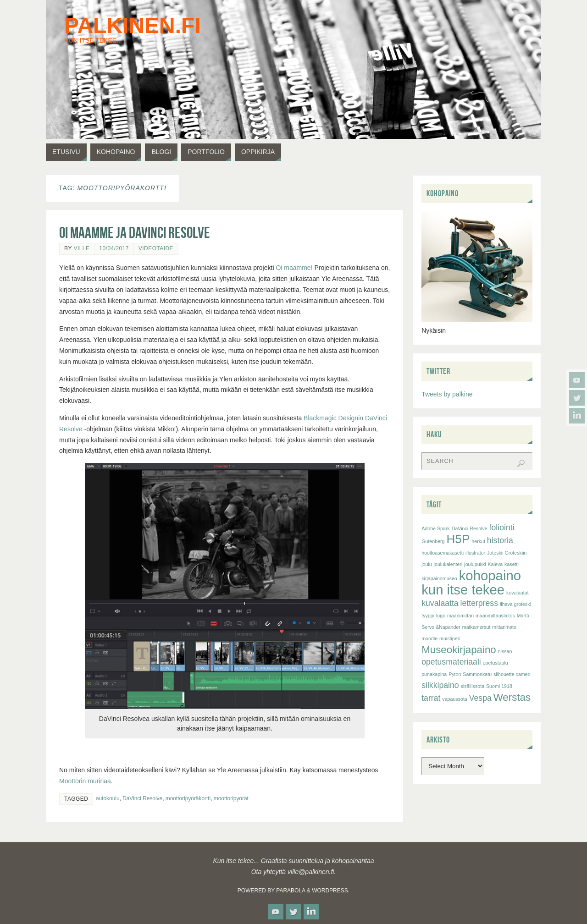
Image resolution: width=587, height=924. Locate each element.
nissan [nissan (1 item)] (505, 651)
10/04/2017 (114, 248)
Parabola (291, 891)
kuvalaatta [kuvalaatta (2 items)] (440, 603)
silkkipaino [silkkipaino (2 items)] (440, 685)
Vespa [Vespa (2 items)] (480, 698)
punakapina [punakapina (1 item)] (434, 674)
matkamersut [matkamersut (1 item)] (476, 627)
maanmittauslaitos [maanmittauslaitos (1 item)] (495, 616)
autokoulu (108, 798)
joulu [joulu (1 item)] (427, 564)
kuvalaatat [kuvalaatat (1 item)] (518, 593)
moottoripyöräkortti (188, 798)
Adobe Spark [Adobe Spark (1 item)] (436, 528)
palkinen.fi (133, 26)
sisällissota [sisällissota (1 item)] (473, 686)
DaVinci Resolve (142, 798)
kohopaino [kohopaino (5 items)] (490, 575)
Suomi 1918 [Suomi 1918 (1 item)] (499, 686)
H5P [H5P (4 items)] (458, 539)
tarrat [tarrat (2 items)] (431, 698)
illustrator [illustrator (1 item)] (475, 553)
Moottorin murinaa (85, 781)
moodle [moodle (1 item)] (429, 638)
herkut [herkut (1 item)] (478, 541)
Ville (81, 248)
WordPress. (331, 891)
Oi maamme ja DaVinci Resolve (135, 233)
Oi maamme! (294, 268)
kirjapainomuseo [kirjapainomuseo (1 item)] (439, 578)
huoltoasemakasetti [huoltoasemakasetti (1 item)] (443, 553)
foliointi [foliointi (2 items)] (502, 528)
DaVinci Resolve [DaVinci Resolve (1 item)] (470, 528)
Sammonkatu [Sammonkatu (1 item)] (477, 674)
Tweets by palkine (447, 394)
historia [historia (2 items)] (500, 540)
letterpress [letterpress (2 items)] (479, 603)
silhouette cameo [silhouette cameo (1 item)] (512, 674)
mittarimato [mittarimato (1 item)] (504, 627)
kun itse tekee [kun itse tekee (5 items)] (463, 590)
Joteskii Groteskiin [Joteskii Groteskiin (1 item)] (507, 553)
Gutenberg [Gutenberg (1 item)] (433, 541)
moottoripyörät (231, 798)
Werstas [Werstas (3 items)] (512, 697)
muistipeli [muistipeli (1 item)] (449, 638)
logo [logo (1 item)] (441, 616)
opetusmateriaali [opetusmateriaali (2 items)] (451, 662)
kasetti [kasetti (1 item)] (512, 564)
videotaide (156, 248)
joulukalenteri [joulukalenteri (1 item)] (448, 564)
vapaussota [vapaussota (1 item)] (455, 699)
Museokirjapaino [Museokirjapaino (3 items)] (459, 650)
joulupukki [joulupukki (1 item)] (475, 564)
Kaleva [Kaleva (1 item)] (496, 564)
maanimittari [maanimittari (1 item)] (460, 616)
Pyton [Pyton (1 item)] (455, 674)
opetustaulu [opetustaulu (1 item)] (496, 663)
